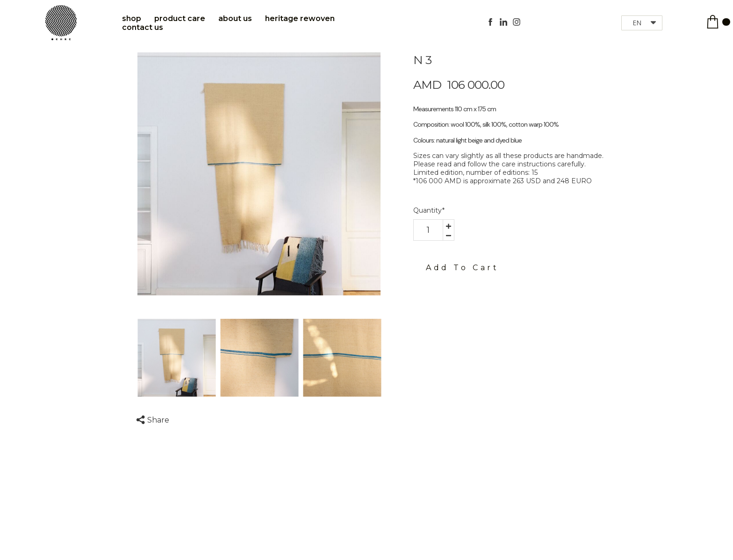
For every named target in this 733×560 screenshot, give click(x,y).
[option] (259, 174)
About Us (235, 18)
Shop (132, 18)
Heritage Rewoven (300, 18)
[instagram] (517, 22)
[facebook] (490, 22)
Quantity (429, 210)
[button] (642, 23)
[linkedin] (503, 22)
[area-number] (428, 230)
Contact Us (143, 27)
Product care (180, 18)
